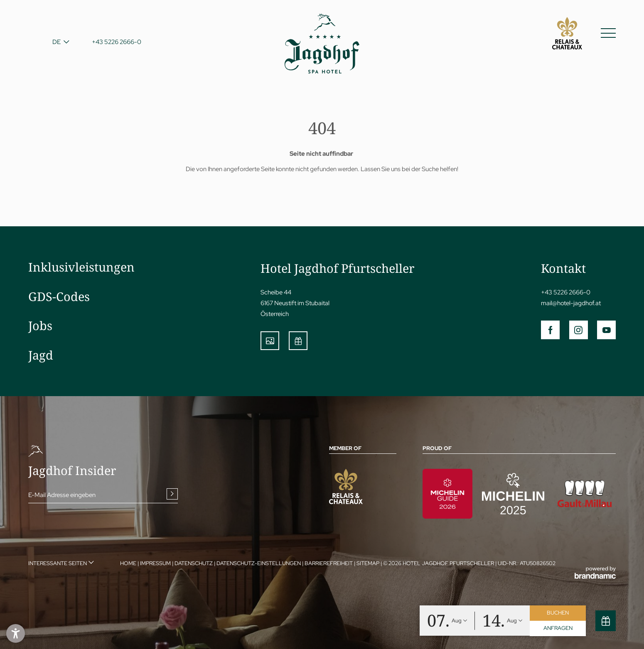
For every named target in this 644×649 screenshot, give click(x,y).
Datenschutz (194, 563)
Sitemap (369, 563)
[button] (16, 633)
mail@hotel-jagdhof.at (571, 303)
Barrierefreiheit (329, 563)
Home (129, 563)
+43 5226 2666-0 (566, 292)
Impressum (156, 563)
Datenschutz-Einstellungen (259, 563)
